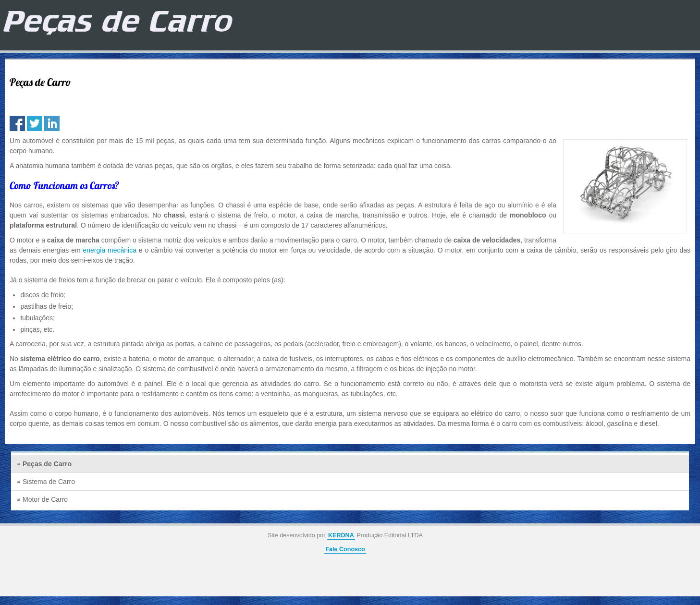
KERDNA (341, 535)
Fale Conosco (345, 549)
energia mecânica (109, 250)
